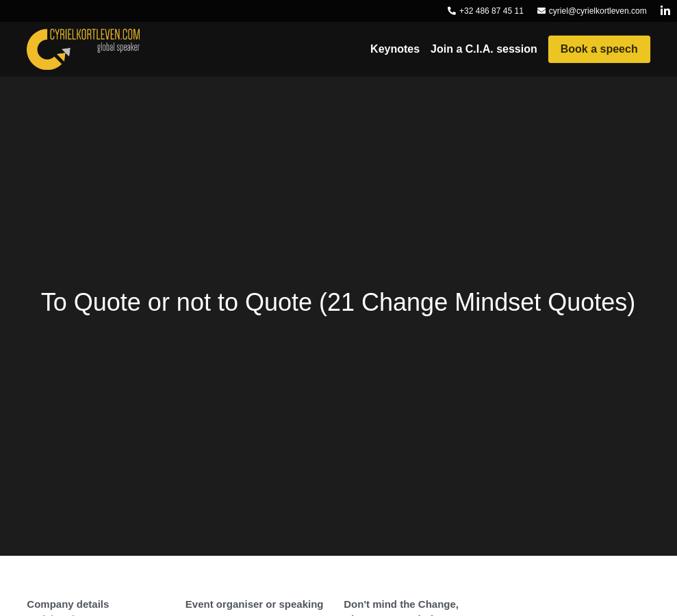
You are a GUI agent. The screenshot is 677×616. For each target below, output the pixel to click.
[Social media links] (665, 11)
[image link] (83, 48)
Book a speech (599, 49)
